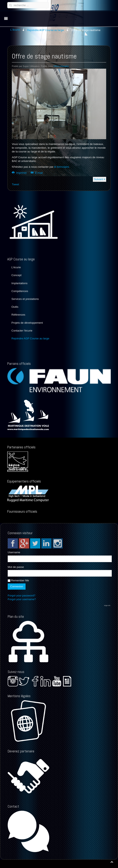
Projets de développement (27, 323)
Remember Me (18, 580)
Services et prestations (25, 299)
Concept (16, 275)
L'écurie (16, 267)
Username (14, 552)
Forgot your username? (22, 599)
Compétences (20, 291)
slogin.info (107, 605)
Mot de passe (16, 567)
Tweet (15, 184)
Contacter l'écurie (22, 331)
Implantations (19, 283)
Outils (15, 307)
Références (18, 315)
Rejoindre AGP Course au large (30, 338)
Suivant (100, 179)
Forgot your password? (22, 596)
